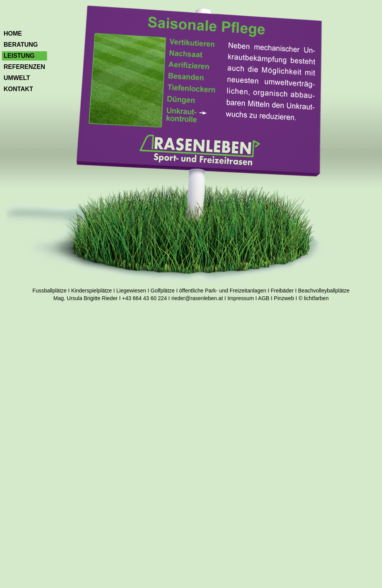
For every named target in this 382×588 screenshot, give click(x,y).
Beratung (21, 45)
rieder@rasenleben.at (197, 298)
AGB (264, 298)
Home (13, 33)
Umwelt (17, 78)
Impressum (241, 298)
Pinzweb (284, 298)
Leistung (19, 56)
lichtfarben (316, 298)
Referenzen (24, 67)
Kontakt (19, 89)
